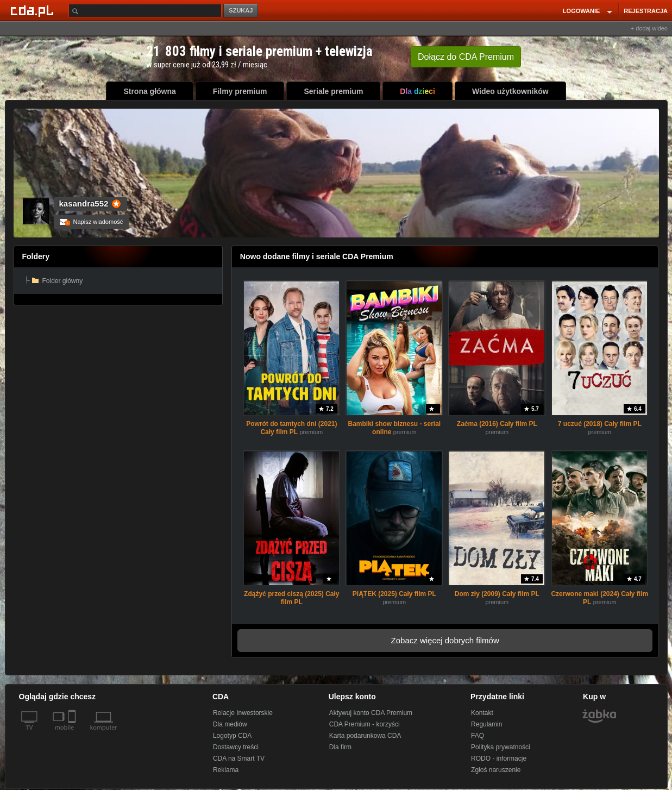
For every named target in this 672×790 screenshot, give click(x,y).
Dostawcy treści (236, 747)
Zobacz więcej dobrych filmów (445, 640)
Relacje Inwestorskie (243, 713)
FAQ (478, 736)
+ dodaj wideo (649, 28)
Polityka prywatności (501, 747)
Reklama (226, 770)
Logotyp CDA (232, 736)
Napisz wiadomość (92, 222)
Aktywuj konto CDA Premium (371, 713)
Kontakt (482, 713)
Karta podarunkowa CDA (365, 736)
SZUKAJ (241, 10)
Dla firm (340, 747)
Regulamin (486, 724)
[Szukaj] (145, 11)
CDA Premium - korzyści (365, 724)
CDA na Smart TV (239, 758)
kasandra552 (84, 203)
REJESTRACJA (646, 11)
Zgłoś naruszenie (496, 770)
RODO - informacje (499, 758)
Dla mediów (230, 724)
